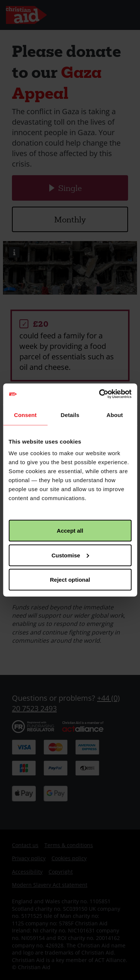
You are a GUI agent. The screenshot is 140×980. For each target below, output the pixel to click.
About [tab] (115, 415)
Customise (70, 555)
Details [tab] (70, 415)
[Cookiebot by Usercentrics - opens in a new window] (100, 394)
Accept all (70, 531)
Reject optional (70, 580)
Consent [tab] (25, 415)
